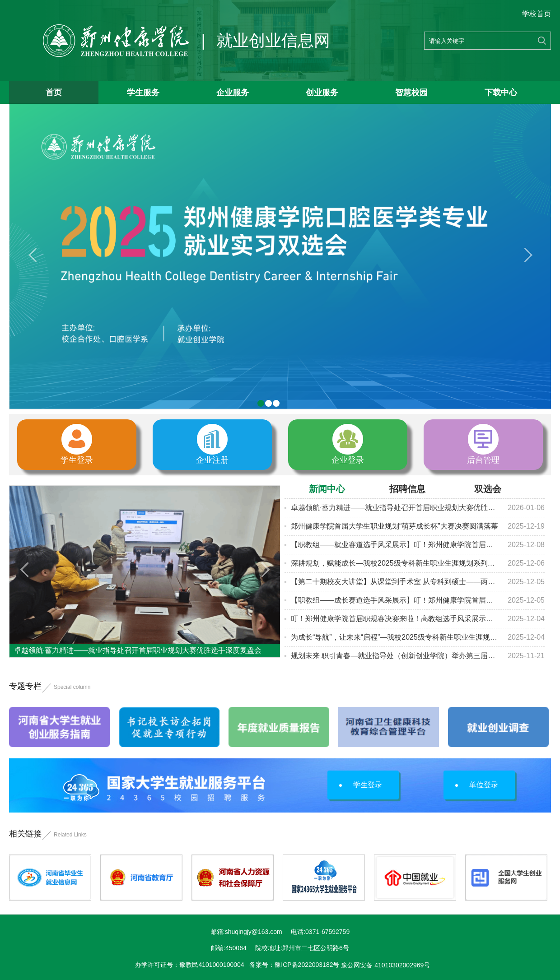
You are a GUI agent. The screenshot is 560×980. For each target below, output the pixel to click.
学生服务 (143, 93)
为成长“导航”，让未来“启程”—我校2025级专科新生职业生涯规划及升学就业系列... (395, 637)
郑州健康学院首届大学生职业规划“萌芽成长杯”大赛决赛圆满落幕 (394, 526)
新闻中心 (327, 489)
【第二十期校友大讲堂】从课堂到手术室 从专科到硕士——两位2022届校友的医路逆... (395, 582)
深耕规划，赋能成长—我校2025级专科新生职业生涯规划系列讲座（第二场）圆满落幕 (395, 563)
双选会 (488, 489)
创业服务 (322, 93)
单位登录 (477, 785)
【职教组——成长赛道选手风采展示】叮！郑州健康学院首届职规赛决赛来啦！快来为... (395, 600)
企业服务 (233, 93)
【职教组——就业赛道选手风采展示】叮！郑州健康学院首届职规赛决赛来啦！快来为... (395, 545)
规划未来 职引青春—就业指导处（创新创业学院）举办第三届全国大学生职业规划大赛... (395, 656)
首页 (54, 93)
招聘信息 (407, 489)
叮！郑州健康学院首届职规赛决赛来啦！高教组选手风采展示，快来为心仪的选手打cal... (395, 619)
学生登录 (361, 785)
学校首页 (537, 14)
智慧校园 (411, 93)
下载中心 (501, 93)
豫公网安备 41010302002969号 (385, 965)
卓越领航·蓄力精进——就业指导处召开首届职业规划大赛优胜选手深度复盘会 (395, 508)
